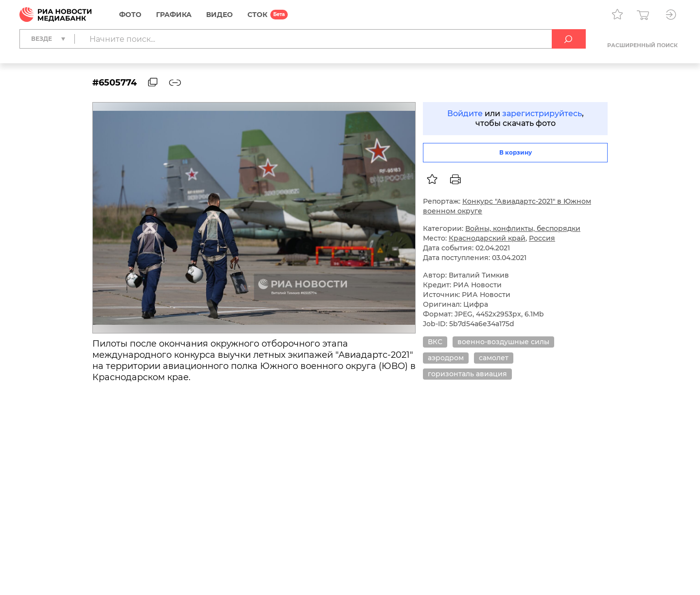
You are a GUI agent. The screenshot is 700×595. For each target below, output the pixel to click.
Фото (130, 15)
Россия (542, 238)
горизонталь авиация (467, 374)
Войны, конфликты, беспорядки (523, 228)
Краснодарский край (487, 238)
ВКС (435, 342)
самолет (494, 358)
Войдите (465, 114)
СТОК (257, 15)
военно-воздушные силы (503, 342)
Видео (219, 15)
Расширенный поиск (642, 45)
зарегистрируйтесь (542, 114)
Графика (174, 15)
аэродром (446, 358)
